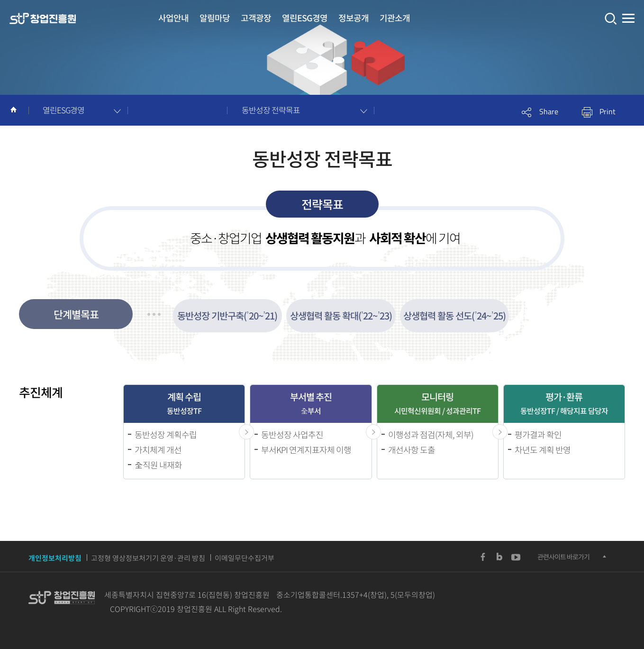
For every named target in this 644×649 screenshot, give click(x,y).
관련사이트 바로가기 (563, 557)
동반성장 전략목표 (271, 110)
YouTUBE (516, 557)
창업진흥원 (43, 19)
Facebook (483, 557)
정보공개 (354, 18)
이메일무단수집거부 (245, 558)
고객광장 (256, 18)
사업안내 (173, 18)
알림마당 (215, 18)
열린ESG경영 (305, 18)
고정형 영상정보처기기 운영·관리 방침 (148, 558)
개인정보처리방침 (55, 558)
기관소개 (395, 18)
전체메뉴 (628, 19)
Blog (499, 557)
